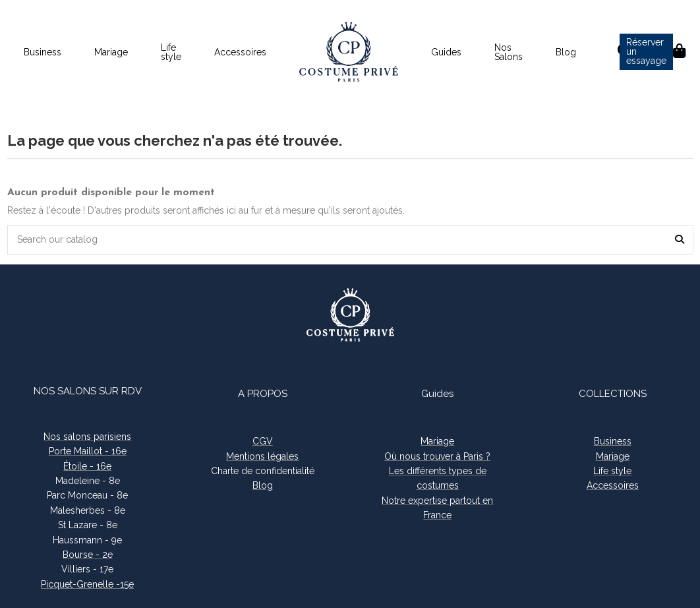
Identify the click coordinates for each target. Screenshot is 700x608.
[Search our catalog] (680, 240)
